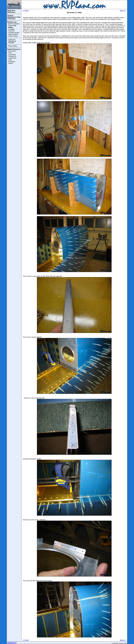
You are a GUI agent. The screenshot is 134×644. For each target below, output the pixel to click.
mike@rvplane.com (12, 642)
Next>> (123, 11)
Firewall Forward (14, 33)
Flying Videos (13, 46)
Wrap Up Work (13, 34)
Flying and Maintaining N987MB (12, 41)
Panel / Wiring (13, 36)
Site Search (12, 51)
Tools (10, 53)
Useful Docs (12, 58)
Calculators (12, 55)
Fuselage (11, 29)
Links (10, 60)
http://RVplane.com (12, 643)
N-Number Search (12, 62)
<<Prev (26, 11)
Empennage (12, 26)
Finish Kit (11, 31)
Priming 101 (12, 56)
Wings (11, 27)
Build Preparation (14, 24)
